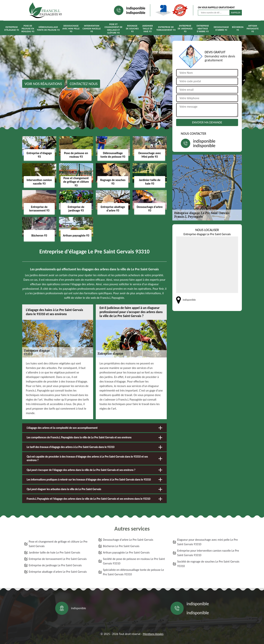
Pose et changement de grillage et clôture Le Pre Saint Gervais (58, 544)
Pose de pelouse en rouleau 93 (28, 29)
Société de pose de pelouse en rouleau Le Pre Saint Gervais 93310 (134, 561)
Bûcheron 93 (238, 29)
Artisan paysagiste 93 (253, 29)
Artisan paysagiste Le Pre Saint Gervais (126, 552)
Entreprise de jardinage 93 (185, 29)
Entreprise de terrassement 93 (166, 29)
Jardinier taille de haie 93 (148, 29)
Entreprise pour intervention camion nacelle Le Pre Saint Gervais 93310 (208, 553)
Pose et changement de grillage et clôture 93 (114, 29)
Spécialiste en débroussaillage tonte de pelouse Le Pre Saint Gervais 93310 (133, 572)
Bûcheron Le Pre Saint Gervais (121, 546)
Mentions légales (153, 634)
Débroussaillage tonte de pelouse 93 (48, 29)
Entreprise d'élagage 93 (12, 29)
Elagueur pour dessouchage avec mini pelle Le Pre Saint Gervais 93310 (208, 542)
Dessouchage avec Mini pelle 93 (71, 29)
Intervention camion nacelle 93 (92, 29)
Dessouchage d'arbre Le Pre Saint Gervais (128, 540)
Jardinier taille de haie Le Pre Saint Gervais (54, 552)
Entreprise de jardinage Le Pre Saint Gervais (55, 565)
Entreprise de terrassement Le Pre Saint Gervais (58, 559)
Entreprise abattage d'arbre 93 (203, 29)
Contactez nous (84, 84)
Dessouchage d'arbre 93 (221, 29)
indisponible (136, 8)
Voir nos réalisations (43, 84)
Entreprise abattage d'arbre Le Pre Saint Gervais (58, 572)
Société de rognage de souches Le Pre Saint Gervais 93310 (208, 564)
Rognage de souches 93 (132, 29)
